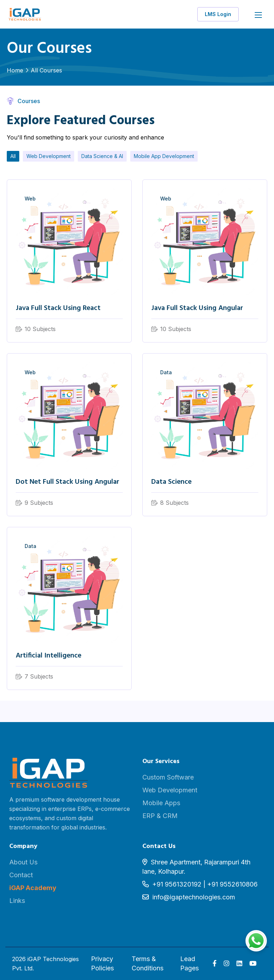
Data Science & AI (102, 156)
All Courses (46, 70)
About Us (23, 862)
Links (17, 901)
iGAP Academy (33, 888)
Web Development (49, 156)
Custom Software (168, 777)
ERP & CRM (160, 816)
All (13, 156)
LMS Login (218, 14)
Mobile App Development (164, 156)
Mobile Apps (161, 803)
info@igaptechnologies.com (194, 897)
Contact (21, 875)
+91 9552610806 (232, 884)
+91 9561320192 (177, 884)
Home (15, 70)
